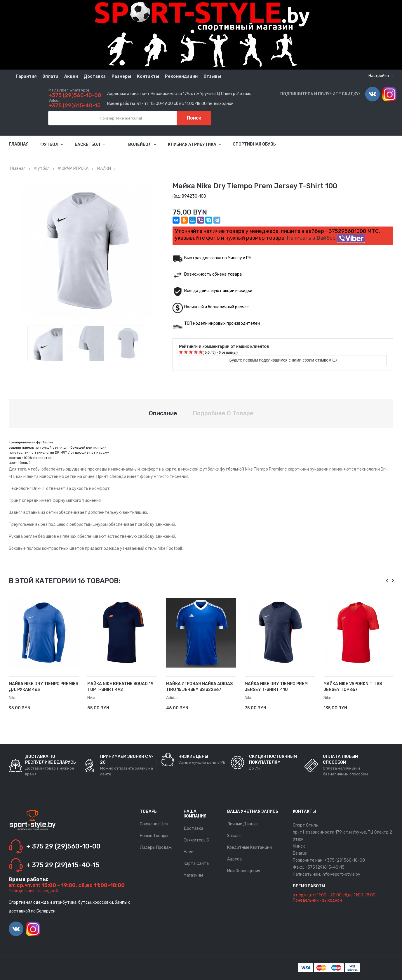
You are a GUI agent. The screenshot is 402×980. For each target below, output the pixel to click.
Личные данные (243, 824)
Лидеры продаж (156, 847)
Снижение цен (154, 824)
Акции (71, 76)
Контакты (148, 76)
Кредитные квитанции (249, 847)
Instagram (389, 94)
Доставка (95, 76)
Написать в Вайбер (326, 238)
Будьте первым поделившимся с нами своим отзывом (283, 360)
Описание (163, 413)
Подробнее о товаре (223, 413)
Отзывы (212, 76)
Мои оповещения (244, 871)
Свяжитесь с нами (196, 846)
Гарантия (26, 76)
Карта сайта (196, 864)
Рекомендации (181, 76)
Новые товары (154, 836)
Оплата (50, 76)
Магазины (193, 875)
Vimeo (373, 94)
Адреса (234, 859)
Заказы (234, 836)
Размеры (121, 76)
